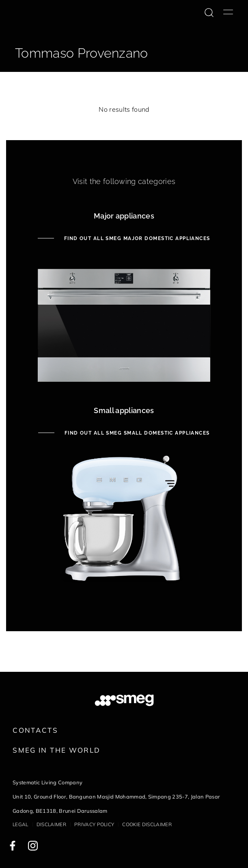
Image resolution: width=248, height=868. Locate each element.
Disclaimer (51, 824)
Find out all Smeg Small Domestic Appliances (136, 433)
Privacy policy (94, 824)
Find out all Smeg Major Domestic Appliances (136, 238)
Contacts (35, 730)
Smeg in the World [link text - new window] (56, 750)
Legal (20, 824)
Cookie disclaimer (147, 824)
